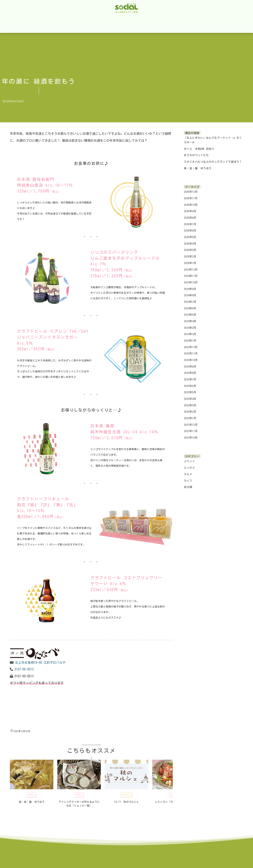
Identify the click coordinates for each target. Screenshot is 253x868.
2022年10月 (191, 434)
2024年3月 (190, 325)
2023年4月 (190, 396)
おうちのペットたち (196, 155)
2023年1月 (190, 415)
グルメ (188, 471)
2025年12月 (191, 189)
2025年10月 (191, 202)
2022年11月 (191, 428)
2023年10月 (191, 357)
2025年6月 (190, 228)
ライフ (188, 478)
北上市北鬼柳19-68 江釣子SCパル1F (40, 663)
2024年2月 (190, 331)
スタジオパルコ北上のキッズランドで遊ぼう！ (213, 162)
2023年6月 (190, 383)
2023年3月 (190, 402)
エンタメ (189, 465)
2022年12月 (191, 422)
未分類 (188, 484)
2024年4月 (190, 318)
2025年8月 (190, 215)
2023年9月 (190, 363)
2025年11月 (191, 195)
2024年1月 (190, 338)
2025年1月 (190, 260)
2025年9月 (190, 208)
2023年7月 (190, 376)
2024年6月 (190, 305)
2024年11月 (191, 273)
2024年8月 (190, 292)
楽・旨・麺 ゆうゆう (198, 168)
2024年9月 (190, 286)
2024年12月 (191, 266)
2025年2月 (190, 254)
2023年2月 (190, 409)
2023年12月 (191, 344)
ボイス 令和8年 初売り (199, 149)
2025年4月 (190, 241)
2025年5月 (190, 234)
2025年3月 (190, 247)
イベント (189, 458)
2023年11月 (191, 351)
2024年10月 (191, 279)
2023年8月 (190, 370)
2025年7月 (190, 221)
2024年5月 (190, 312)
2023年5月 (190, 389)
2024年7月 (190, 299)
